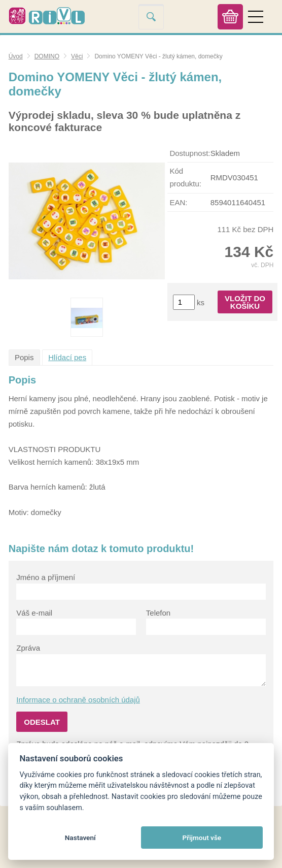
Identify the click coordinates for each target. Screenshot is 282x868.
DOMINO (47, 56)
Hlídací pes (67, 357)
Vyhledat (151, 17)
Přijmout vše (202, 838)
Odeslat (42, 722)
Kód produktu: (185, 177)
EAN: (178, 202)
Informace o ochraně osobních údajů (78, 700)
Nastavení (80, 838)
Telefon (158, 613)
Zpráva (28, 648)
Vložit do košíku (245, 302)
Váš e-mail (34, 613)
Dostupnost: (190, 153)
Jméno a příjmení (46, 577)
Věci (77, 56)
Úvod (16, 56)
